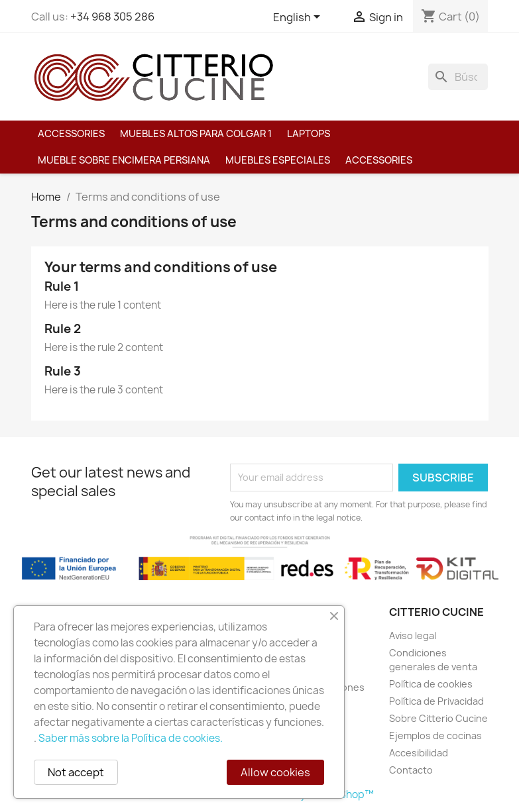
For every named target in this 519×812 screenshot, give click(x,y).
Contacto (411, 770)
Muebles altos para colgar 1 (196, 134)
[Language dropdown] (299, 18)
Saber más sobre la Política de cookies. (131, 738)
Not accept (76, 772)
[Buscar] (458, 77)
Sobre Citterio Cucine (438, 718)
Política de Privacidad (436, 701)
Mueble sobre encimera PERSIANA (124, 160)
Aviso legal (413, 635)
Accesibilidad (419, 753)
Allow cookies (275, 772)
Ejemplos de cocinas (435, 736)
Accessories (71, 134)
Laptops (309, 134)
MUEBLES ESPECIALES (278, 160)
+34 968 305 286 (112, 17)
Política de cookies (431, 684)
